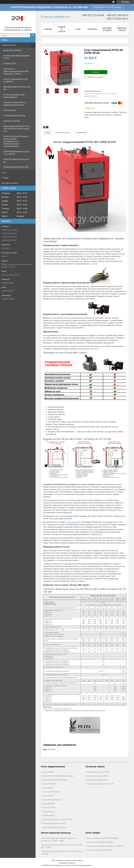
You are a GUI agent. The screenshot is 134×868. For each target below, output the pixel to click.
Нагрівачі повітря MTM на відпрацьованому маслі (15, 104)
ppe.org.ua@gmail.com (11, 275)
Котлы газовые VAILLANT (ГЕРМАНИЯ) (102, 838)
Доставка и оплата (10, 183)
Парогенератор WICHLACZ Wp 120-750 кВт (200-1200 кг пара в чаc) (17, 129)
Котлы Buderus (48, 811)
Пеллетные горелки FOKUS (98, 776)
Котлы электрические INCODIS (100, 850)
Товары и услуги (9, 45)
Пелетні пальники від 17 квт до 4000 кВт (16, 80)
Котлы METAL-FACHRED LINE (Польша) (58, 776)
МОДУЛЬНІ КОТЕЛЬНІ (12, 50)
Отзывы (5, 178)
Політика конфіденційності (82, 865)
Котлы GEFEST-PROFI (51, 792)
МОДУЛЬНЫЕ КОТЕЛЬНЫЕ (107, 7)
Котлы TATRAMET (49, 784)
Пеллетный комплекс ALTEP (54, 823)
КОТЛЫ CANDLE (48, 815)
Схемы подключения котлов (54, 827)
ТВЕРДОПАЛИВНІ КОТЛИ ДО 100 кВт (17, 88)
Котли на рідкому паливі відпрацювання (14, 96)
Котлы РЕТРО (48, 796)
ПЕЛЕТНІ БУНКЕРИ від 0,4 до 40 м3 (16, 160)
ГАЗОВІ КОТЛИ (10, 63)
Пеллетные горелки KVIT (97, 780)
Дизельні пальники (12, 121)
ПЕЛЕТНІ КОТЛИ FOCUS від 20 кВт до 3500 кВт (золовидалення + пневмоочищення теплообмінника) (16, 141)
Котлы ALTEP (47, 788)
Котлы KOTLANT (49, 808)
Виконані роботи (122, 29)
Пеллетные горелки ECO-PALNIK (100, 784)
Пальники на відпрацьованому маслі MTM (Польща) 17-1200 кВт (16, 71)
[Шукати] (33, 35)
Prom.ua (80, 860)
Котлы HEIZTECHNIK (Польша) (54, 780)
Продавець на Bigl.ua (67, 863)
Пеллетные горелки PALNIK (98, 772)
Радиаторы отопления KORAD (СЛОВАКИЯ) (105, 846)
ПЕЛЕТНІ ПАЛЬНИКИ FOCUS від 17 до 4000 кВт (16, 153)
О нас (4, 172)
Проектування (10, 110)
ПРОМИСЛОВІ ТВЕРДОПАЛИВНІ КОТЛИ (17, 57)
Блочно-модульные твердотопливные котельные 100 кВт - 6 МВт (58, 839)
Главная (48, 29)
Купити (96, 72)
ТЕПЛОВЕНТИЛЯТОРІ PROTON (16, 167)
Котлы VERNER (48, 772)
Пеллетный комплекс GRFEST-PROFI (57, 819)
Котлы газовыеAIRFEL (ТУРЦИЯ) (100, 842)
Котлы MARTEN (48, 804)
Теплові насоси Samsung (14, 115)
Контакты (92, 29)
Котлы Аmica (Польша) (52, 800)
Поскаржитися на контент (61, 865)
